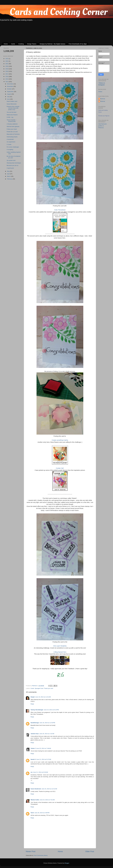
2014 (7, 82)
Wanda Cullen (35, 800)
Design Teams (32, 44)
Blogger (67, 863)
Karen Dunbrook (36, 789)
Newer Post (31, 851)
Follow (100, 92)
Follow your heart (12, 129)
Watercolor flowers (12, 115)
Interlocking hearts (12, 137)
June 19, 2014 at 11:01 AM (43, 697)
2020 (7, 66)
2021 (7, 64)
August (9, 94)
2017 (7, 74)
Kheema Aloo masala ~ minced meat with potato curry (13, 108)
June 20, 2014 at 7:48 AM (44, 748)
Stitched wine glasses (13, 126)
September (10, 92)
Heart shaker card (12, 101)
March (9, 176)
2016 (7, 76)
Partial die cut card (12, 132)
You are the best (11, 112)
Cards (13, 44)
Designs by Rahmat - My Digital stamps (53, 44)
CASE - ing (10, 117)
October (10, 89)
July (8, 97)
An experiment (11, 142)
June (9, 99)
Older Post (90, 851)
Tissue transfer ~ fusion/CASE (12, 121)
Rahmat (103, 99)
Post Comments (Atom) (41, 855)
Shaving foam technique (14, 163)
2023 (7, 59)
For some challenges (13, 147)
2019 (7, 69)
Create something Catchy (60, 440)
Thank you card (48, 688)
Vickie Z (33, 748)
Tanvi (32, 813)
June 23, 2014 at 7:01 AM (47, 800)
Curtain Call (60, 468)
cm (32, 772)
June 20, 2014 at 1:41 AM (47, 734)
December (10, 84)
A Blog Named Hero (60, 652)
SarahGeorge (35, 723)
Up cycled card (11, 160)
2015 (7, 79)
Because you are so (13, 165)
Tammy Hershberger (37, 710)
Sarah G (33, 759)
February (10, 179)
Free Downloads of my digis (78, 44)
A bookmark (10, 139)
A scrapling (10, 150)
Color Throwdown (60, 210)
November (10, 86)
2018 (7, 71)
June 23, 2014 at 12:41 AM (49, 789)
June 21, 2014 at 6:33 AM (41, 772)
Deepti (33, 697)
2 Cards (9, 144)
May (8, 171)
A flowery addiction (12, 124)
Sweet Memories (12, 104)
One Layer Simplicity (60, 646)
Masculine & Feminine (13, 134)
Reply (32, 704)
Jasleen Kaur (35, 734)
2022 (7, 61)
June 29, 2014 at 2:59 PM (42, 813)
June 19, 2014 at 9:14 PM (51, 710)
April (9, 174)
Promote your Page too (104, 116)
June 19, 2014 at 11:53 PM (47, 723)
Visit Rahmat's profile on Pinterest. (103, 126)
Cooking (21, 44)
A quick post (10, 168)
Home (6, 44)
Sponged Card (39, 688)
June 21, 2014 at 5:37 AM (44, 759)
